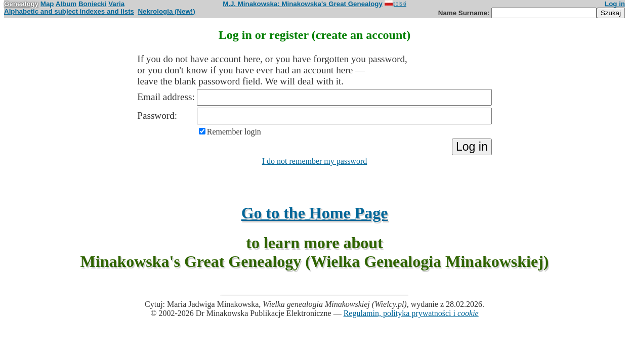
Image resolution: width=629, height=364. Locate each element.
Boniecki (93, 4)
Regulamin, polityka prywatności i (411, 313)
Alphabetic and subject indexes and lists (69, 11)
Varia (116, 4)
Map (47, 4)
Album (66, 4)
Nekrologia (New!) (166, 11)
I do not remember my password (315, 161)
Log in (615, 4)
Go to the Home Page (315, 213)
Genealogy (21, 4)
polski (395, 4)
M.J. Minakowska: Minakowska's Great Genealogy (303, 4)
